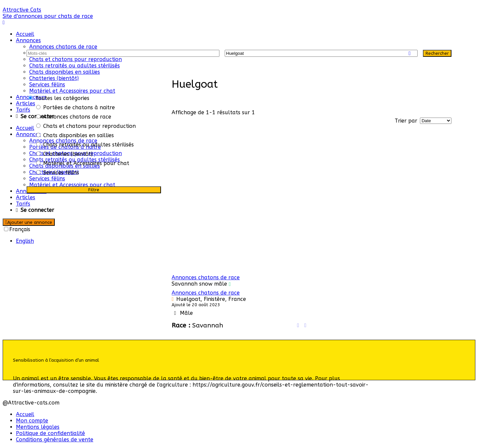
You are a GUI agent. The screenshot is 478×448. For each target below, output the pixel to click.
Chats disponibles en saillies (65, 72)
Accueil (25, 34)
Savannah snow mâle (199, 284)
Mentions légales (38, 427)
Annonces (28, 40)
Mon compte (32, 421)
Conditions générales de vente (55, 440)
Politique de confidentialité (50, 433)
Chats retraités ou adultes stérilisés (75, 66)
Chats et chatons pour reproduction (76, 59)
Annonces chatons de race (63, 47)
